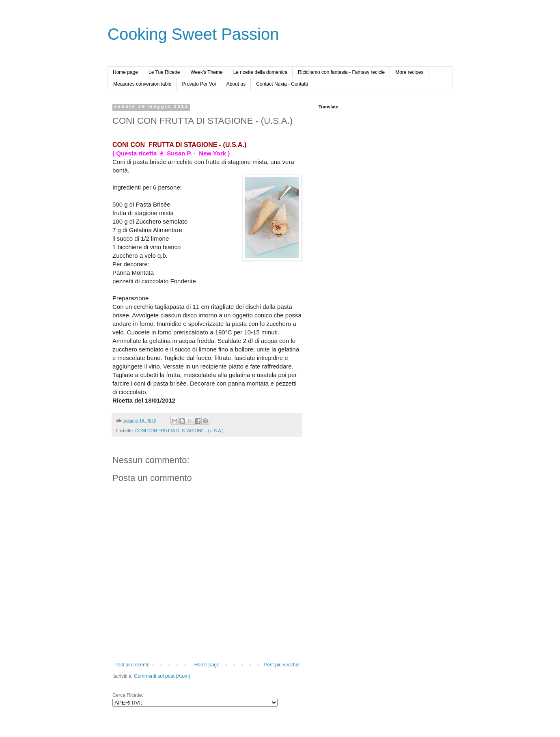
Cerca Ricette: (128, 695)
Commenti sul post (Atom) (162, 676)
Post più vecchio (282, 665)
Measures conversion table (142, 84)
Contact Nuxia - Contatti (282, 84)
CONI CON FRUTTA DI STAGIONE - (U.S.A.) (179, 431)
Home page (125, 72)
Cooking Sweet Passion (193, 34)
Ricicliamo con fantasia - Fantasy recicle (341, 72)
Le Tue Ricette (164, 72)
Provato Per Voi (199, 84)
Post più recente (132, 665)
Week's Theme (206, 72)
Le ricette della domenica (260, 72)
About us (236, 84)
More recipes (409, 72)
